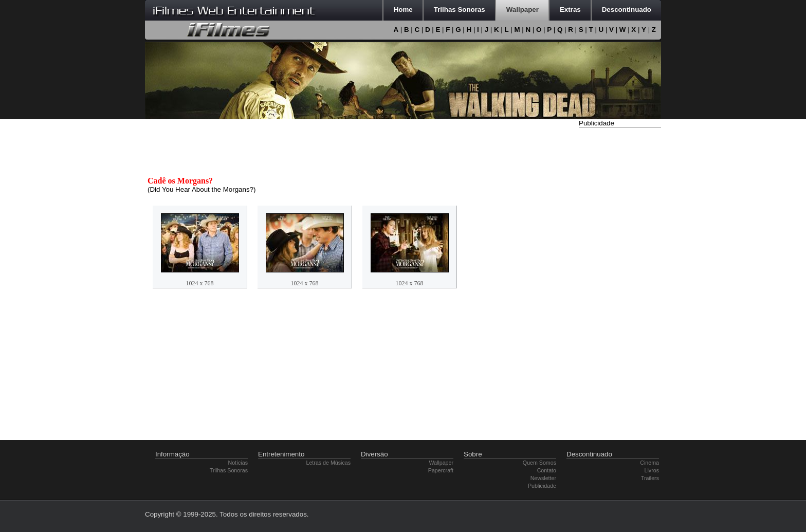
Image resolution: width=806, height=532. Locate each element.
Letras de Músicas (328, 463)
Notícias (238, 463)
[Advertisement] (620, 284)
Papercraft (441, 470)
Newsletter (543, 478)
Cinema (649, 463)
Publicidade (542, 486)
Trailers (650, 478)
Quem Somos (539, 463)
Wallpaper (441, 463)
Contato (547, 470)
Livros (652, 470)
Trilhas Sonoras (229, 470)
